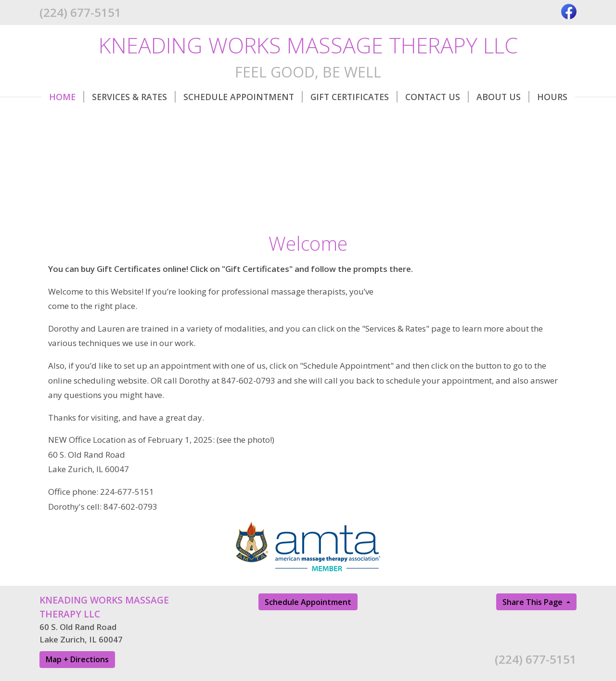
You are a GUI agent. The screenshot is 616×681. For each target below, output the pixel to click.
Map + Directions (77, 659)
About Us (503, 97)
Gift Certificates (354, 97)
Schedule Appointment (243, 97)
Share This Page (533, 602)
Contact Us (437, 97)
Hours (552, 97)
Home (67, 97)
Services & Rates (134, 97)
